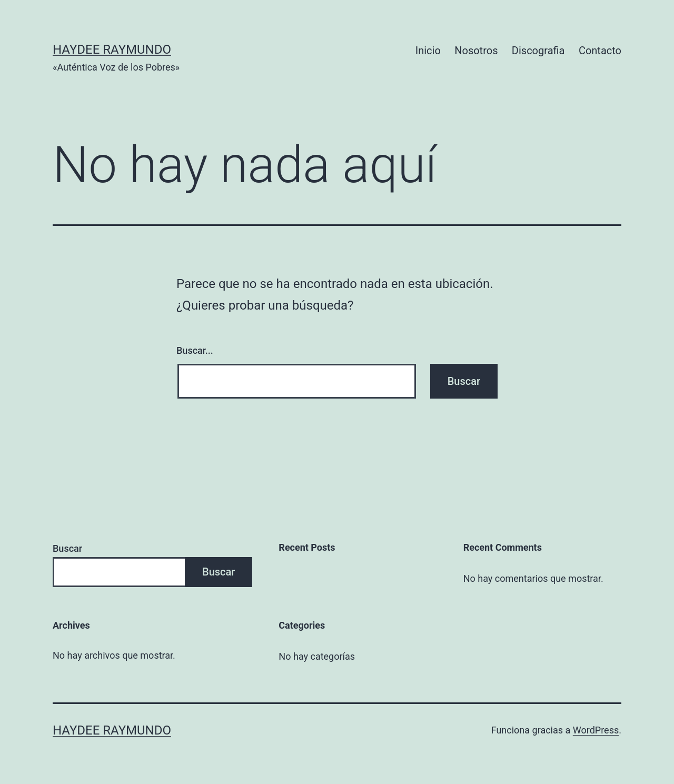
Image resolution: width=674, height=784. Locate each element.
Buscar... (195, 350)
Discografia (538, 51)
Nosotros (476, 51)
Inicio (428, 51)
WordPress (596, 730)
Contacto (600, 51)
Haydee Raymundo (112, 49)
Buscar (67, 548)
